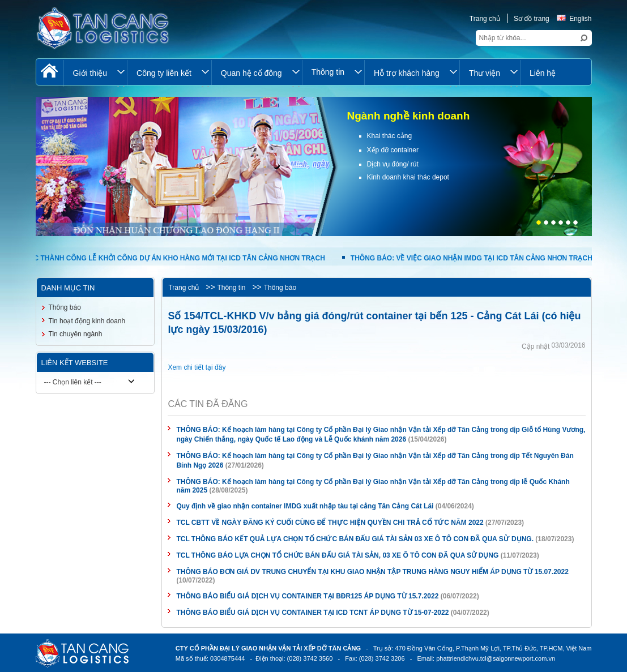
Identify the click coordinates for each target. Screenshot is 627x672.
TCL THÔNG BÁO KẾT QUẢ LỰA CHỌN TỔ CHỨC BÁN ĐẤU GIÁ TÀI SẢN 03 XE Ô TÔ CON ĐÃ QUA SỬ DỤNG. (355, 539)
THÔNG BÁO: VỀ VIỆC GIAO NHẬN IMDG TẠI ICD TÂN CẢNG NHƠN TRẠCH (472, 258)
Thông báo (280, 288)
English (574, 19)
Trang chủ (485, 19)
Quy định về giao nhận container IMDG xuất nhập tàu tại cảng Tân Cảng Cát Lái (306, 506)
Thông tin (231, 288)
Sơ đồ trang (532, 19)
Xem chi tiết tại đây (197, 367)
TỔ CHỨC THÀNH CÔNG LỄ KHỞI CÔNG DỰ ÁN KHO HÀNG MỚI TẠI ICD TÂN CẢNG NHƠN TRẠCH (167, 258)
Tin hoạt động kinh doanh (87, 321)
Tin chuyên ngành (76, 334)
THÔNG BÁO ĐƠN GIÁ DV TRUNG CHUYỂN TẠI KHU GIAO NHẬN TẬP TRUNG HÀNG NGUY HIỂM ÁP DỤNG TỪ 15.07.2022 (372, 572)
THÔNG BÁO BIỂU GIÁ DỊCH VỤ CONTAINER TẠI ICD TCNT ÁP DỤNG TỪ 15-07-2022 (312, 613)
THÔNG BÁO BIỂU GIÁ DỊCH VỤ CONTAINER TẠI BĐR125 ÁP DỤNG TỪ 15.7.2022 (307, 596)
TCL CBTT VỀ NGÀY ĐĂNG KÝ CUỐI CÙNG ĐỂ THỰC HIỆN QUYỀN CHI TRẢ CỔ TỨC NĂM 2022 (330, 523)
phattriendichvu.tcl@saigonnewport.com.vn (496, 658)
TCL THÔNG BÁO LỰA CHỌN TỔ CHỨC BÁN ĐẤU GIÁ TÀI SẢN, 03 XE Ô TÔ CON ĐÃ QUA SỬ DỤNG (337, 555)
